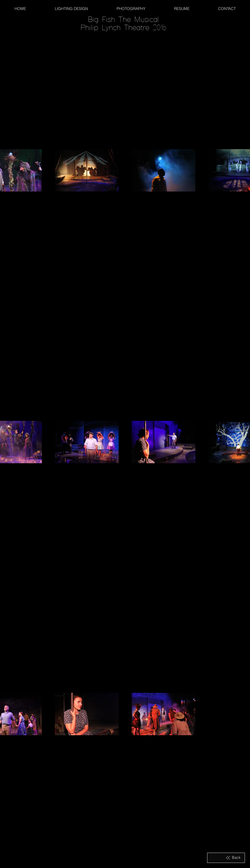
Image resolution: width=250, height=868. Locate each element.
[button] (227, 9)
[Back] (226, 858)
